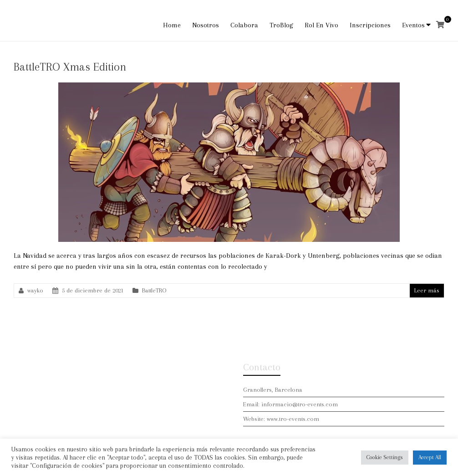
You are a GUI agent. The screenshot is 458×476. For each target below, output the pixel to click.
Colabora (244, 25)
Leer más (427, 290)
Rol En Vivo (321, 25)
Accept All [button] (430, 457)
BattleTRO (154, 290)
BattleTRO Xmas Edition (70, 67)
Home (172, 25)
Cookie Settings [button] (385, 457)
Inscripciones (370, 25)
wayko (35, 290)
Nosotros (206, 25)
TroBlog (281, 25)
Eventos (413, 25)
